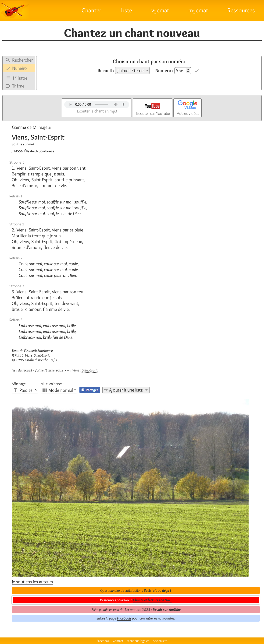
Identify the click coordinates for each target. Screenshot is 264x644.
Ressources (241, 10)
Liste (126, 10)
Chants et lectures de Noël (152, 600)
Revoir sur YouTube (167, 610)
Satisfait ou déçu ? (158, 590)
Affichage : (20, 384)
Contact (118, 641)
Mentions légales (138, 641)
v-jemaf (160, 10)
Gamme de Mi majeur (32, 127)
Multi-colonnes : (53, 384)
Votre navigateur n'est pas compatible (97, 105)
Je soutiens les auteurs (32, 582)
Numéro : (164, 70)
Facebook (124, 618)
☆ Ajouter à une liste (123, 390)
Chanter (91, 10)
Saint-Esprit (90, 370)
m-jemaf (198, 10)
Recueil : (106, 70)
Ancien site (160, 641)
